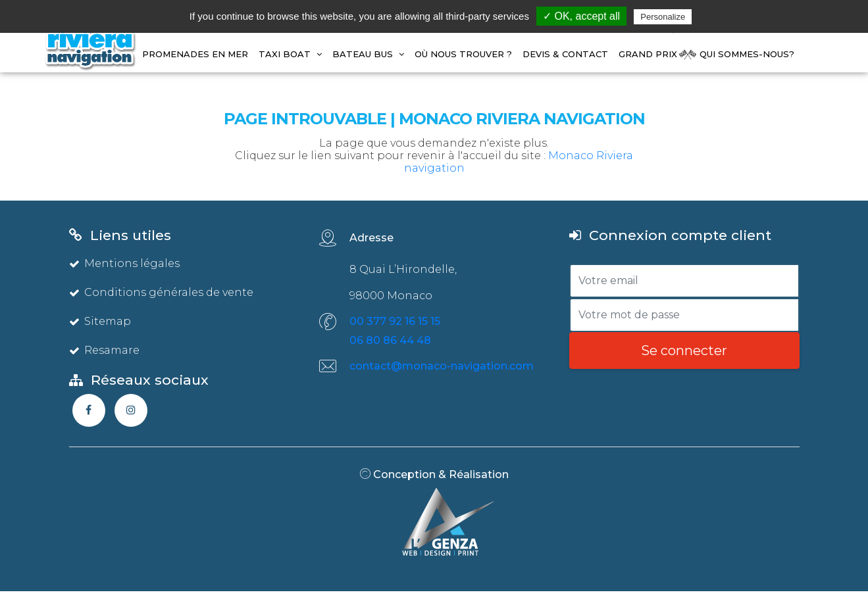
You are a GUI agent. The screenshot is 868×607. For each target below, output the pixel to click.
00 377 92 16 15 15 (395, 321)
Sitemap (100, 321)
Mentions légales (124, 263)
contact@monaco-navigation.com (442, 366)
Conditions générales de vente (161, 292)
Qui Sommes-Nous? (747, 54)
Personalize (663, 17)
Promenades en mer (195, 54)
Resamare (104, 350)
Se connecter (684, 351)
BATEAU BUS (368, 54)
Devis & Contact (565, 54)
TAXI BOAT (290, 54)
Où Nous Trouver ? (463, 54)
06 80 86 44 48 (390, 340)
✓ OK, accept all (581, 16)
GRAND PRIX (648, 54)
